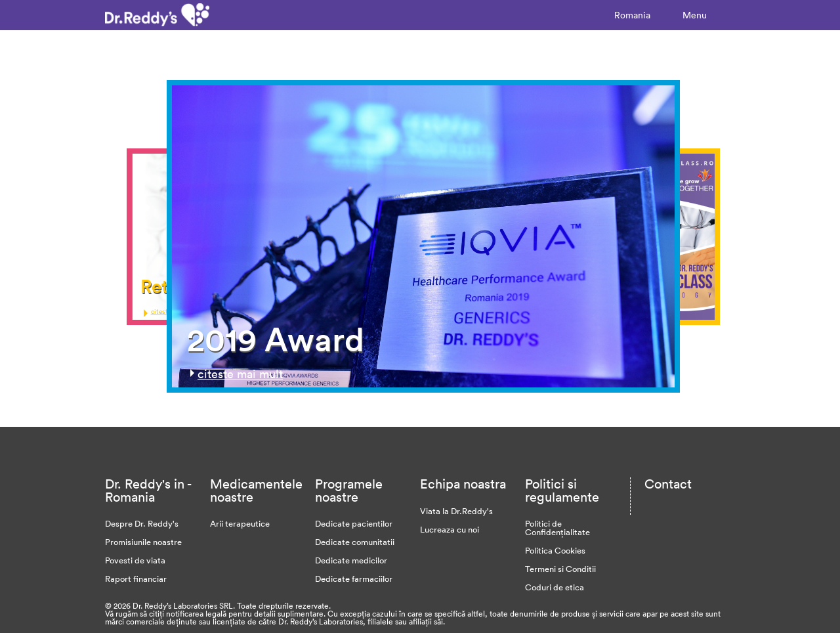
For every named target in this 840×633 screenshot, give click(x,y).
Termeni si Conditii (560, 569)
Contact (668, 483)
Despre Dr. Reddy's (142, 523)
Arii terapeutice (240, 523)
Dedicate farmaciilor (354, 578)
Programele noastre (349, 490)
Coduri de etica (555, 587)
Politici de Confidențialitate (557, 528)
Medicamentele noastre (256, 490)
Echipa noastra (463, 483)
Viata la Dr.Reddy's (456, 511)
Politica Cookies (555, 550)
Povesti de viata (135, 560)
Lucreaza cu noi (450, 529)
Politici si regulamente (562, 490)
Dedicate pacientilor (354, 523)
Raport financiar (136, 578)
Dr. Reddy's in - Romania (148, 490)
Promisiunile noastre (143, 542)
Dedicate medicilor (351, 560)
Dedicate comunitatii (355, 542)
